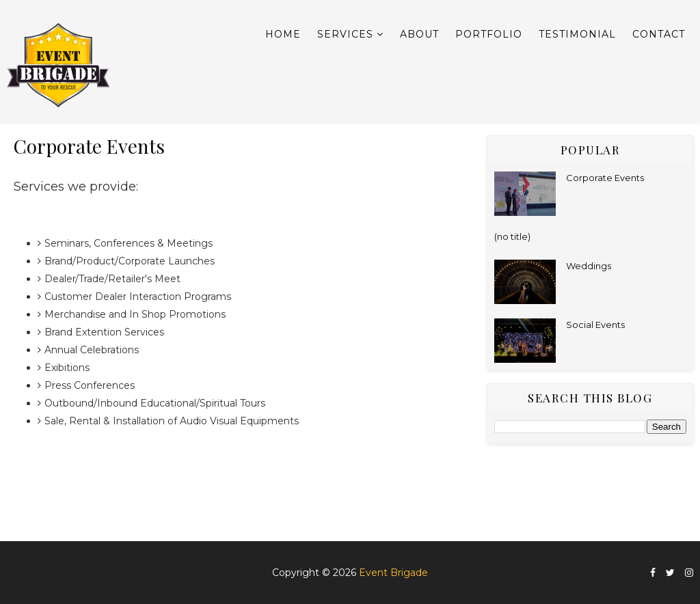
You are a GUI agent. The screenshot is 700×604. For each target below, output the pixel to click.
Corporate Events (605, 178)
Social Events (595, 325)
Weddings (589, 266)
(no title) (512, 236)
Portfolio (489, 34)
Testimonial (577, 34)
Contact (659, 34)
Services (345, 34)
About (419, 34)
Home (283, 34)
